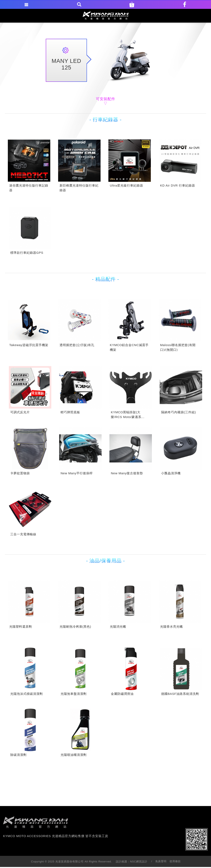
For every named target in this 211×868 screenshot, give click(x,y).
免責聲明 (161, 861)
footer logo (36, 822)
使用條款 (175, 861)
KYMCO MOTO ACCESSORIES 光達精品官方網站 (106, 15)
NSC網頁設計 (139, 862)
